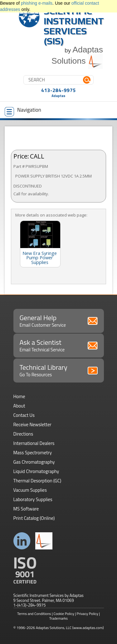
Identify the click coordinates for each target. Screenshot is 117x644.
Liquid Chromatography (36, 471)
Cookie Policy (64, 614)
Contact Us (24, 415)
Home (19, 396)
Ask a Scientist (59, 345)
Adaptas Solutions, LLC (54, 628)
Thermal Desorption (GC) (37, 481)
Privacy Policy (88, 614)
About (19, 406)
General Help (59, 320)
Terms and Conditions (34, 614)
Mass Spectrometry (33, 453)
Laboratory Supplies (33, 499)
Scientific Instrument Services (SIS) (74, 26)
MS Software (26, 509)
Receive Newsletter (32, 424)
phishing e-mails (37, 3)
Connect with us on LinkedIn (22, 541)
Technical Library (59, 370)
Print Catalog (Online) (34, 518)
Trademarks (58, 618)
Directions (23, 434)
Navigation (23, 111)
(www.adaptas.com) (88, 628)
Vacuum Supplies (30, 490)
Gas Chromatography (34, 462)
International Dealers (34, 443)
